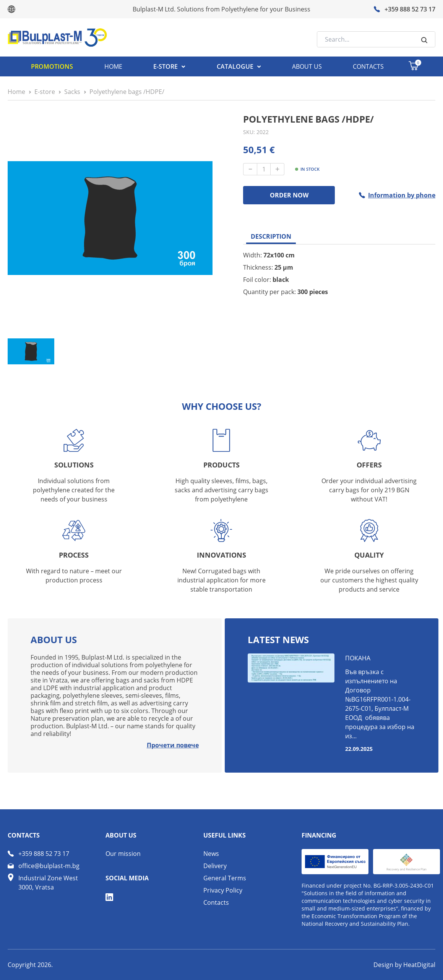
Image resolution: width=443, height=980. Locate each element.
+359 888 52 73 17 (44, 854)
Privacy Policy (223, 890)
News (211, 854)
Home (16, 92)
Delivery (215, 866)
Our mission (123, 854)
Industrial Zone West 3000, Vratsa (48, 883)
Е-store (45, 92)
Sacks (72, 92)
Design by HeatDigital (404, 965)
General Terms (225, 878)
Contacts (216, 902)
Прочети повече (173, 745)
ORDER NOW (289, 195)
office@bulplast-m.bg (49, 866)
